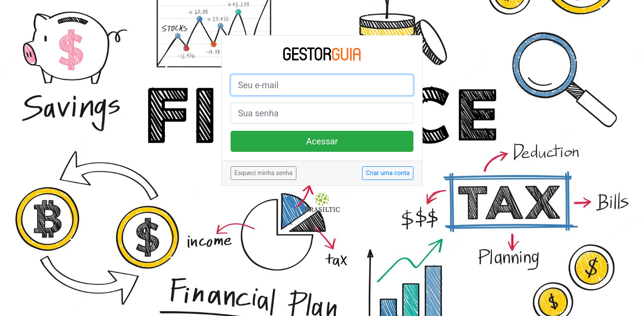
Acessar (322, 141)
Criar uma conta (388, 173)
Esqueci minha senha (263, 173)
